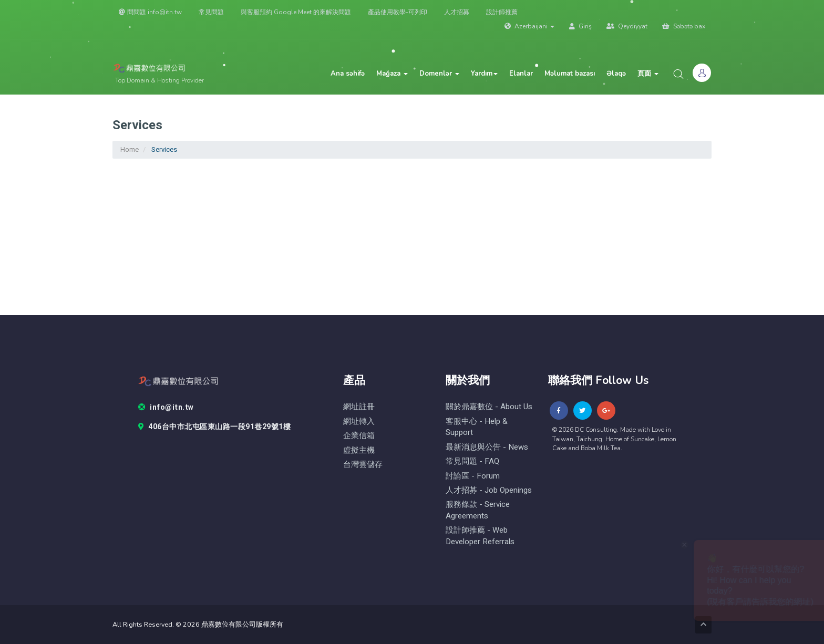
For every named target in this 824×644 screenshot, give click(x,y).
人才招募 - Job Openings (489, 490)
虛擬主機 (359, 450)
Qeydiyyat (627, 26)
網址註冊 (359, 407)
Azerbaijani (529, 26)
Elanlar (521, 74)
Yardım (484, 74)
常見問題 (211, 12)
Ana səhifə (348, 74)
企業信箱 (359, 436)
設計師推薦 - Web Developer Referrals (480, 536)
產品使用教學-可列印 (398, 12)
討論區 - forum (473, 476)
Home (130, 149)
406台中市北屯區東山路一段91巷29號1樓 (215, 427)
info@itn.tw (166, 408)
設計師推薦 (502, 12)
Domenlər (439, 74)
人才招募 (457, 12)
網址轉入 (359, 422)
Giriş (580, 26)
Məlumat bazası (570, 74)
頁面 (648, 74)
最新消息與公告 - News (487, 447)
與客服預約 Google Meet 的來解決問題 (296, 12)
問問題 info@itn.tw (150, 12)
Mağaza (392, 74)
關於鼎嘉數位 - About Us (489, 407)
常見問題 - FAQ (472, 461)
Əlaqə (616, 74)
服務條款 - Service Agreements (478, 510)
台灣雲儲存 (363, 465)
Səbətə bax (684, 26)
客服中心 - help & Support (477, 427)
